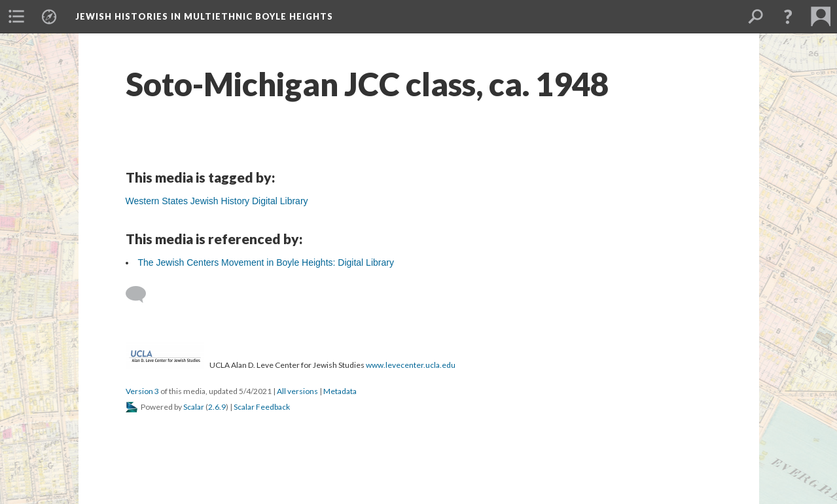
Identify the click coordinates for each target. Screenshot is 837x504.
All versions (297, 391)
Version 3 (142, 391)
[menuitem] (16, 16)
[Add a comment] (142, 295)
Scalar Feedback (262, 407)
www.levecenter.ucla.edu (411, 365)
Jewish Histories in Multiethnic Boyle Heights (204, 16)
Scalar (194, 407)
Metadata (340, 391)
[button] (788, 16)
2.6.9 (217, 407)
